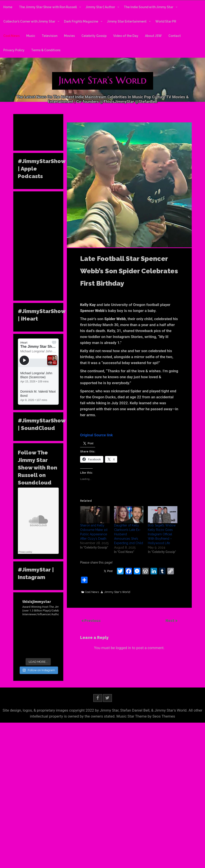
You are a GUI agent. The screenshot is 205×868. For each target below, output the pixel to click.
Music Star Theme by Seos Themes (146, 716)
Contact (175, 36)
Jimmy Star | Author (100, 7)
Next (170, 621)
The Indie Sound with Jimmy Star (149, 7)
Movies (69, 36)
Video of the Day (126, 36)
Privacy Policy (14, 50)
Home (8, 7)
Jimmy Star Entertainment (127, 21)
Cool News (11, 36)
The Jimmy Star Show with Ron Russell (48, 7)
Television (50, 36)
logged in (123, 648)
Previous (92, 621)
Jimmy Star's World (117, 592)
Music (31, 36)
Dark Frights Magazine (81, 21)
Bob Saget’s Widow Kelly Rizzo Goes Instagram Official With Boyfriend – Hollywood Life (162, 534)
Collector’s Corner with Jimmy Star (29, 21)
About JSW (153, 36)
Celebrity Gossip (94, 36)
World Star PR (166, 21)
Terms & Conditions (46, 50)
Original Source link (97, 435)
